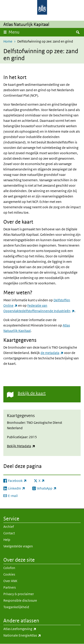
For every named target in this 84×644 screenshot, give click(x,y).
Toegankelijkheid (16, 607)
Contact (9, 533)
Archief (9, 527)
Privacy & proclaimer (19, 594)
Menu (14, 32)
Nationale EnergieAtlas (32, 635)
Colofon (9, 568)
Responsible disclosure (20, 600)
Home (8, 41)
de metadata (52, 353)
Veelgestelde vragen (18, 546)
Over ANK (10, 581)
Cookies (9, 574)
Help (7, 540)
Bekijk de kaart (32, 393)
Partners (10, 587)
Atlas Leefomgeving (30, 629)
